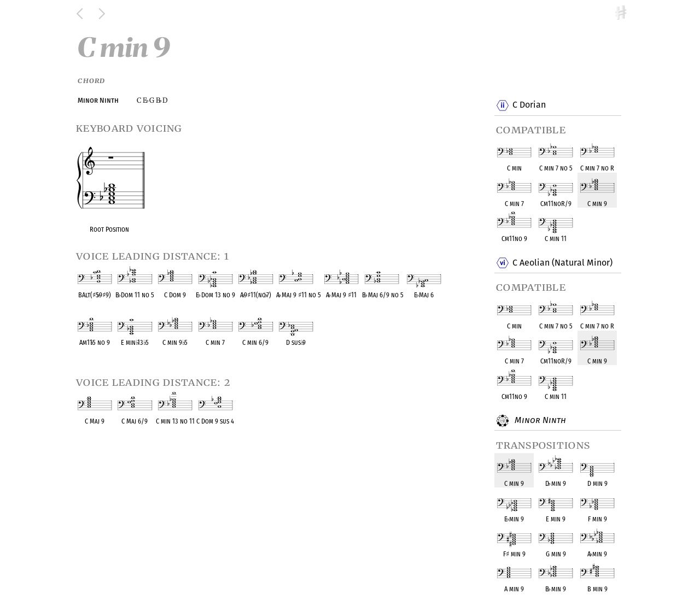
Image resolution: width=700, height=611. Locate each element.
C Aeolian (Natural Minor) (562, 263)
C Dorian (529, 105)
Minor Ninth (539, 421)
